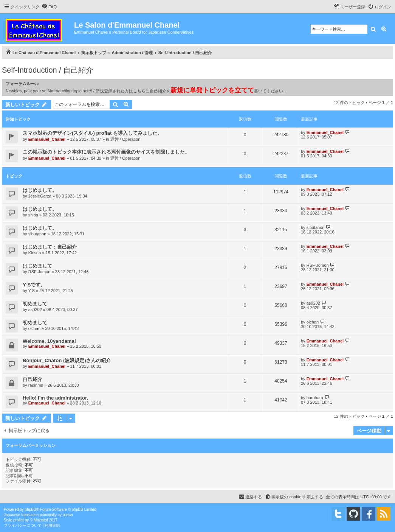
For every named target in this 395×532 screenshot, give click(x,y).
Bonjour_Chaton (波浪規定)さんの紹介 (67, 360)
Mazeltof (41, 520)
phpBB (31, 509)
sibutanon (37, 234)
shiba (33, 215)
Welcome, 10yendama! (49, 341)
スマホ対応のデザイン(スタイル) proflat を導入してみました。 (92, 133)
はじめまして (37, 266)
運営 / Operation (125, 139)
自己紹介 (33, 379)
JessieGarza (40, 196)
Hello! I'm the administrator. (55, 398)
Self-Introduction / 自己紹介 (48, 70)
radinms (36, 385)
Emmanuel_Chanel (47, 139)
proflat (19, 520)
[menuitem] (49, 7)
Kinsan (35, 253)
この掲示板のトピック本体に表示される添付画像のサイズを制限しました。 (106, 152)
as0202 (35, 310)
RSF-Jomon (39, 272)
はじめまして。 (40, 190)
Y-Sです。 (34, 285)
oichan (34, 328)
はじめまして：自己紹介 (50, 247)
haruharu (315, 398)
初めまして (35, 304)
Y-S (32, 291)
